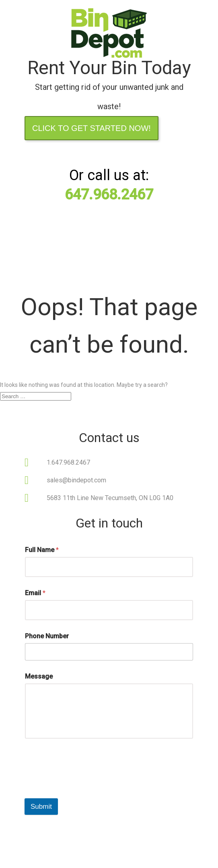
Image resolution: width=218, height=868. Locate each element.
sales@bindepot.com (76, 480)
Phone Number (47, 636)
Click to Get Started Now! (92, 128)
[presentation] (86, 779)
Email (35, 593)
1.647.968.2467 (68, 462)
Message (39, 676)
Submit (41, 807)
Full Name (42, 550)
